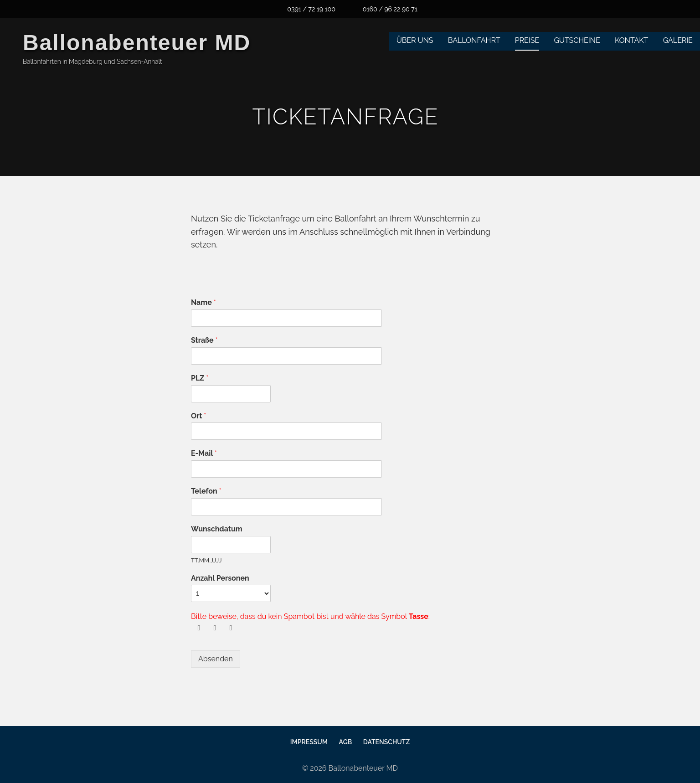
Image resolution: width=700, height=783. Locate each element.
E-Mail (204, 453)
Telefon (206, 491)
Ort (198, 416)
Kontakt (631, 40)
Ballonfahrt (474, 40)
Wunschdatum (217, 529)
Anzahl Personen (220, 578)
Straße (204, 340)
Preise (527, 40)
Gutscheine (577, 40)
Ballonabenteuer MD (137, 43)
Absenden (216, 659)
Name (203, 302)
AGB (346, 742)
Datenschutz (386, 742)
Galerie (678, 40)
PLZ (200, 378)
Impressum (309, 742)
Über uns (415, 40)
